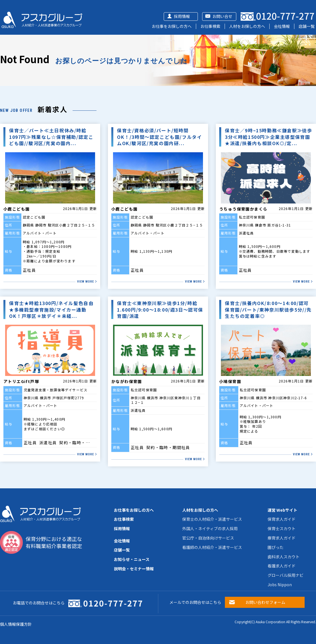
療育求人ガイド (282, 538)
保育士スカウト (282, 528)
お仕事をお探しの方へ (172, 26)
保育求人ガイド (282, 519)
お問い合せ (222, 16)
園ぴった (276, 547)
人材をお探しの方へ (247, 26)
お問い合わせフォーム (265, 602)
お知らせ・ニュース (132, 559)
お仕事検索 (210, 26)
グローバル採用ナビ (286, 575)
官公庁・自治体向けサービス (208, 538)
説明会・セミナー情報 (134, 569)
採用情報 (182, 16)
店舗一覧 (307, 26)
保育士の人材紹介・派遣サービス (212, 519)
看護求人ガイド (282, 566)
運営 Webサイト (282, 510)
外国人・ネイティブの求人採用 (210, 528)
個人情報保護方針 (16, 624)
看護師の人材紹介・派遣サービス (212, 547)
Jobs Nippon (280, 585)
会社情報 (282, 26)
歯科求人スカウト (284, 557)
